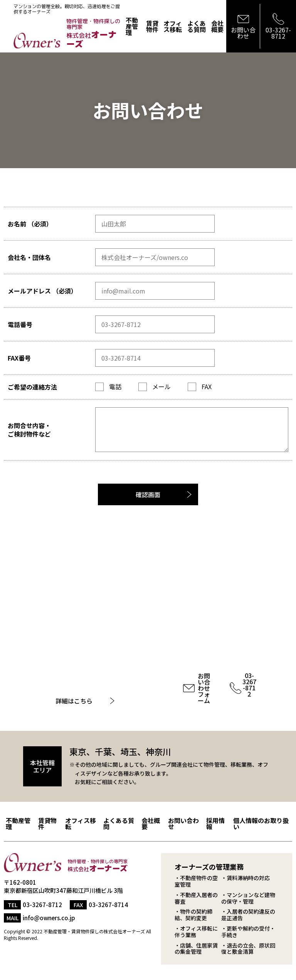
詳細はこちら (74, 701)
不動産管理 (132, 26)
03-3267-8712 (249, 685)
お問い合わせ (183, 823)
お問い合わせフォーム (204, 688)
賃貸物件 (152, 26)
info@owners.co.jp (49, 918)
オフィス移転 (173, 26)
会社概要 (217, 26)
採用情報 (215, 823)
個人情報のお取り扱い (261, 823)
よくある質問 (197, 26)
